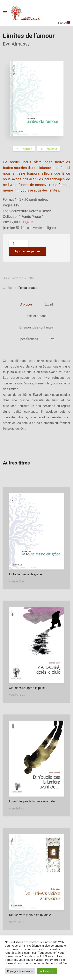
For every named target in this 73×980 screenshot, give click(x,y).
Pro (52, 339)
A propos (26, 304)
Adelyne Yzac (17, 581)
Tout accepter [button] (47, 971)
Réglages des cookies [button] (20, 971)
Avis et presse (36, 316)
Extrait (49, 304)
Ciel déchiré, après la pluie (27, 688)
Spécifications (28, 339)
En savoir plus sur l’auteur (37, 327)
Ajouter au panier (27, 251)
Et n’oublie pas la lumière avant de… (33, 801)
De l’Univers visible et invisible (30, 915)
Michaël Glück (17, 695)
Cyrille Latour (16, 922)
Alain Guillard (17, 808)
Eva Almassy (16, 44)
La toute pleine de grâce (25, 574)
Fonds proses (28, 288)
